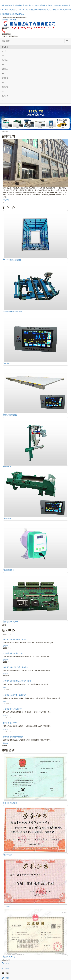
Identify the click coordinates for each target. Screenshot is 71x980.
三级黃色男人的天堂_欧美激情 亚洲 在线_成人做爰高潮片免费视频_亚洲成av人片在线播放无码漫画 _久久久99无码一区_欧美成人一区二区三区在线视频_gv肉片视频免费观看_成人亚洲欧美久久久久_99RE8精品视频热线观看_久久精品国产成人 (35, 10)
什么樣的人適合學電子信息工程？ (15, 695)
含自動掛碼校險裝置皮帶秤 (13, 311)
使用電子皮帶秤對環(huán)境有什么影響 (17, 681)
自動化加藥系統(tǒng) (11, 622)
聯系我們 (13, 20)
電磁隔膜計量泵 (9, 570)
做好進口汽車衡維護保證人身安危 (15, 639)
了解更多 (6, 200)
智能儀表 (6, 363)
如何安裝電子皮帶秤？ (11, 723)
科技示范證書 (8, 855)
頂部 (4, 978)
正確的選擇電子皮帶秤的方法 (13, 653)
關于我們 (5, 20)
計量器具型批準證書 (10, 803)
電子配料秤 (7, 518)
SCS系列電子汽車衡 (10, 415)
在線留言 (5, 87)
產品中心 (5, 60)
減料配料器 (7, 467)
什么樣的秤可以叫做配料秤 (13, 709)
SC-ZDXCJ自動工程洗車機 (12, 260)
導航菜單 (6, 41)
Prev (3, 118)
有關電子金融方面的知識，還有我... (16, 667)
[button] (35, 56)
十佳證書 (6, 906)
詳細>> (6, 646)
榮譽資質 (5, 78)
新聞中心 (5, 69)
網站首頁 (5, 47)
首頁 (5, 963)
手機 (4, 968)
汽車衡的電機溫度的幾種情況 (13, 737)
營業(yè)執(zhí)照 (9, 957)
